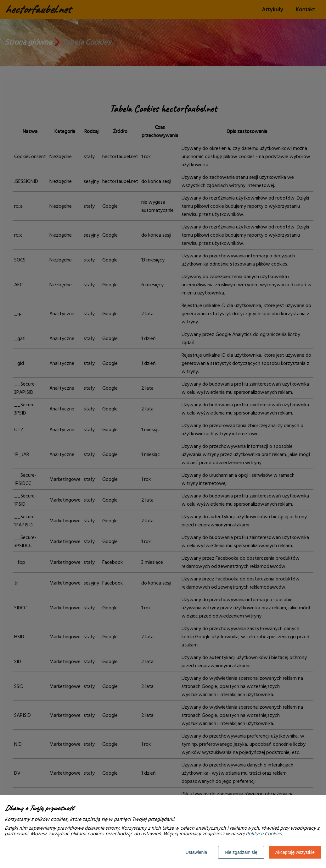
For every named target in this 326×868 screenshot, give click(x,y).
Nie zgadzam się (241, 852)
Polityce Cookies (264, 834)
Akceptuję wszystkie (295, 852)
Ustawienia (196, 852)
